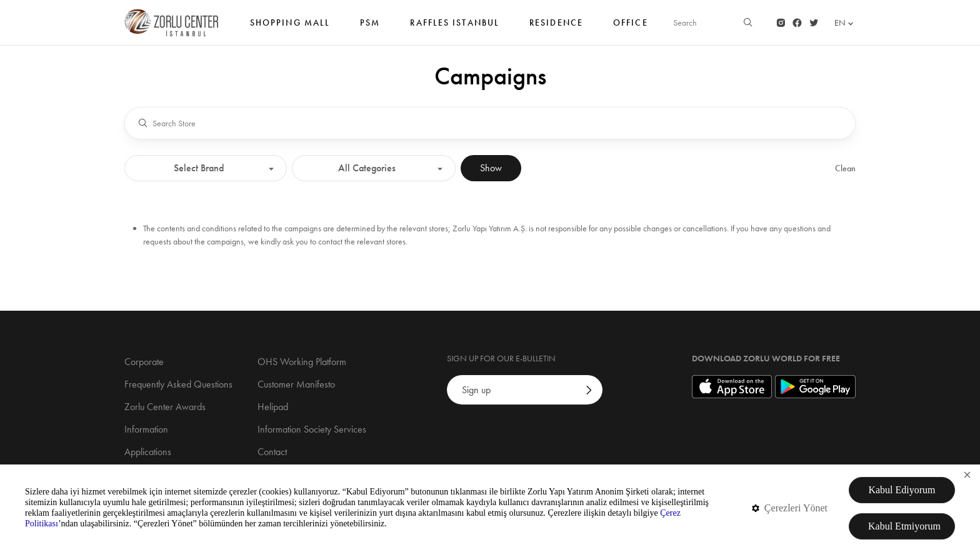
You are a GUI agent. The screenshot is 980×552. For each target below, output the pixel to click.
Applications (148, 452)
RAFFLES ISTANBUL (455, 29)
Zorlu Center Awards (165, 407)
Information (146, 429)
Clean (845, 168)
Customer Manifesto (296, 384)
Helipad (273, 407)
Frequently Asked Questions (178, 384)
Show (491, 168)
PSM (370, 29)
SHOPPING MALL (290, 29)
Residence (556, 29)
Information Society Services (312, 429)
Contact (272, 452)
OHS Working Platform (302, 362)
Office (631, 29)
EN (845, 23)
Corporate (144, 362)
